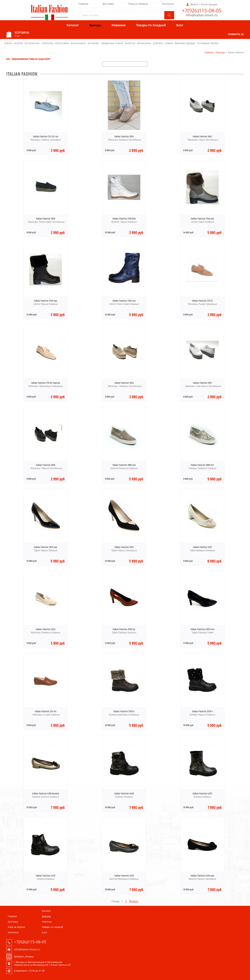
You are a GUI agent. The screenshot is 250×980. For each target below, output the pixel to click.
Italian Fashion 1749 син (124, 301)
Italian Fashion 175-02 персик (46, 383)
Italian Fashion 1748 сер (202, 219)
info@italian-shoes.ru (202, 15)
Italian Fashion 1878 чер (46, 547)
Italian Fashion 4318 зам (202, 876)
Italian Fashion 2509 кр (124, 629)
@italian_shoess (24, 957)
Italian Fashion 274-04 (46, 711)
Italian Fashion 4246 (124, 794)
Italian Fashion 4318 (124, 876)
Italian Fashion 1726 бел (124, 219)
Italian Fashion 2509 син (202, 629)
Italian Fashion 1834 (124, 383)
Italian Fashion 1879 (124, 547)
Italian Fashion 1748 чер (46, 301)
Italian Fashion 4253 (202, 794)
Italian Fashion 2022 (46, 629)
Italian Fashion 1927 (202, 547)
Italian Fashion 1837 (202, 383)
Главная (209, 52)
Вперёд (134, 901)
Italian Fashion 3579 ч (202, 711)
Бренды (221, 52)
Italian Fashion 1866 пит (202, 465)
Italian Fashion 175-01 (202, 301)
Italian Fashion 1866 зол (124, 465)
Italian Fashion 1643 (202, 136)
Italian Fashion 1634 (124, 136)
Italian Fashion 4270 (46, 876)
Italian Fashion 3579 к (124, 711)
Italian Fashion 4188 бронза (46, 794)
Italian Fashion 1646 (46, 219)
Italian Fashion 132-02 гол (46, 136)
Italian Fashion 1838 (46, 465)
